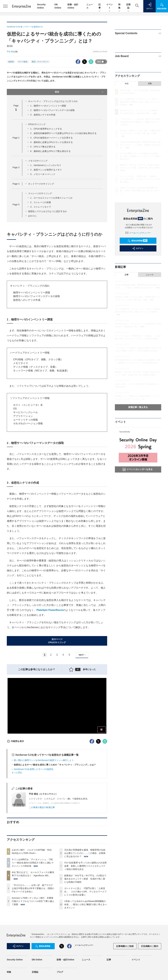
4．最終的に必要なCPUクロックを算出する (51, 142)
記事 (100, 6)
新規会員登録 (137, 241)
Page (16, 138)
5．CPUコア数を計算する (43, 147)
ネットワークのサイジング (41, 184)
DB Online (37, 960)
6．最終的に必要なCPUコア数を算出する (50, 151)
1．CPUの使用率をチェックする (46, 129)
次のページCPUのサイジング (57, 641)
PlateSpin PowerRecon (50, 610)
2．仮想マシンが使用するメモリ (46, 170)
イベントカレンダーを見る (138, 469)
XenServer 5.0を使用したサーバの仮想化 (34, 769)
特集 (119, 6)
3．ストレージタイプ (41, 207)
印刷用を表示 (15, 741)
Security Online (15, 960)
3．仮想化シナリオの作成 (43, 115)
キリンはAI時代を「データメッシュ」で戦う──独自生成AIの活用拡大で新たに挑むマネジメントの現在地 (33, 863)
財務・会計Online (65, 960)
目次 (79, 92)
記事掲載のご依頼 (125, 946)
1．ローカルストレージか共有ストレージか (51, 198)
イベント (109, 6)
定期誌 (128, 6)
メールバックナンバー (138, 233)
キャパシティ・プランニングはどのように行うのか (53, 101)
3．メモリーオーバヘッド (43, 174)
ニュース (150, 275)
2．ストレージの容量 (41, 202)
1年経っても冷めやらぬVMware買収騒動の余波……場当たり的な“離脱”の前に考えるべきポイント (85, 904)
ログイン (138, 248)
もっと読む (17, 772)
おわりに (32, 216)
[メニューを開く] (5, 6)
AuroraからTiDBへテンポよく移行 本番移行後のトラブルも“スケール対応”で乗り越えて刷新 (33, 901)
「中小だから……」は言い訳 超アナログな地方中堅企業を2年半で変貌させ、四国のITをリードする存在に (33, 888)
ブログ (60, 972)
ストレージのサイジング (40, 193)
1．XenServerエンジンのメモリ (46, 165)
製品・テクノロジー (40, 62)
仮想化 (11, 62)
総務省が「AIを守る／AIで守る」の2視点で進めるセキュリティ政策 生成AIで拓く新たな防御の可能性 (85, 879)
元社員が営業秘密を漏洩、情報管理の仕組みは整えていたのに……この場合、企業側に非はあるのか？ (85, 853)
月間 (150, 84)
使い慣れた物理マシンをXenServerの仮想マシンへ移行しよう (44, 760)
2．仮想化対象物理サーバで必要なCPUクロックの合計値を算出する (63, 133)
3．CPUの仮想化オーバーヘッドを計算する (51, 138)
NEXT (83, 655)
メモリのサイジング (38, 161)
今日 (127, 84)
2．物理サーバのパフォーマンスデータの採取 (52, 110)
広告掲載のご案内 (150, 946)
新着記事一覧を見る (138, 407)
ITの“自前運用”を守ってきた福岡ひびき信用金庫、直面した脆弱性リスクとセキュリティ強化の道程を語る (85, 866)
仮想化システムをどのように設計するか (48, 211)
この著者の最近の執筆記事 (42, 807)
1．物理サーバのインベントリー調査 (48, 106)
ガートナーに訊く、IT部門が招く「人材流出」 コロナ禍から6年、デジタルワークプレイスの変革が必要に (85, 892)
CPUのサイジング (37, 124)
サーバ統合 (23, 62)
